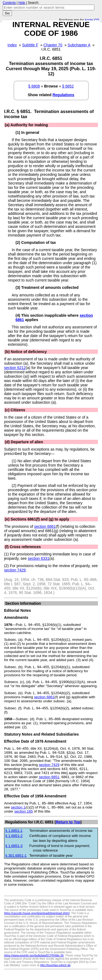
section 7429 (15, 570)
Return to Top (68, 822)
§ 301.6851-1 (16, 856)
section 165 (24, 811)
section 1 (18, 807)
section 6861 (45, 526)
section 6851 (49, 777)
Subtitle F (30, 45)
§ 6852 (68, 86)
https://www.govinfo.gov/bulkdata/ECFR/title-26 (34, 955)
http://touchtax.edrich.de (55, 965)
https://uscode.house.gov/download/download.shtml (37, 913)
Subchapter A (79, 45)
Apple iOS (92, 20)
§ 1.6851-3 (14, 846)
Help (22, 3)
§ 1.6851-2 (14, 836)
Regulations (63, 95)
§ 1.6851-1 (14, 831)
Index (12, 45)
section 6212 (15, 368)
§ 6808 (34, 86)
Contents (9, 3)
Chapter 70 (53, 45)
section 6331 (38, 558)
